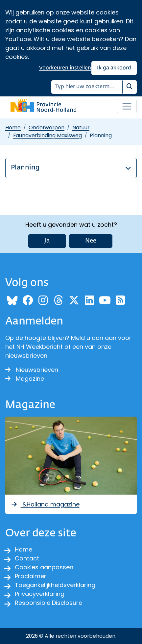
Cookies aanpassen (44, 567)
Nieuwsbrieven (32, 370)
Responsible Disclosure (48, 603)
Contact (27, 558)
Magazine (25, 379)
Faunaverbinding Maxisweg (47, 135)
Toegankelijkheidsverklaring (55, 585)
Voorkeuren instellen (65, 68)
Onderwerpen (47, 128)
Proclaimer (31, 576)
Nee (91, 241)
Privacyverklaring (40, 594)
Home (13, 128)
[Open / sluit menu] (127, 106)
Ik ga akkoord (114, 68)
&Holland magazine (45, 504)
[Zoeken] (87, 87)
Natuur (81, 128)
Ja (47, 241)
